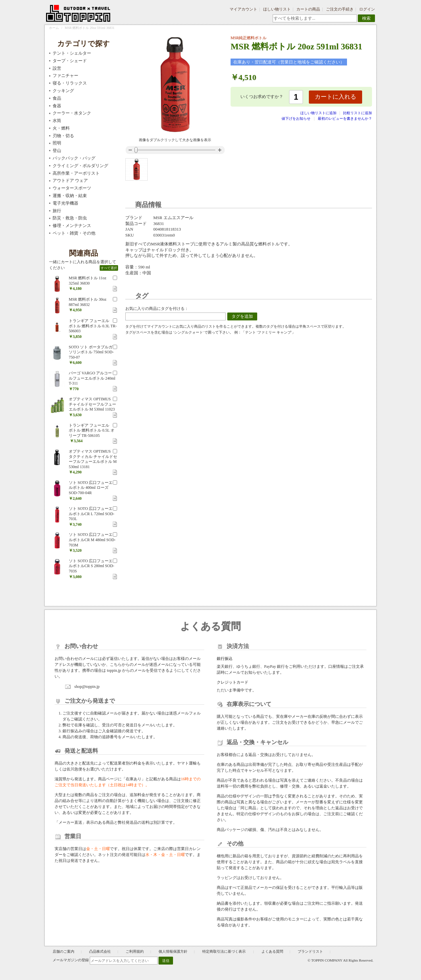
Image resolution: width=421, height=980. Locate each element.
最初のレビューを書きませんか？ (345, 118)
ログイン (367, 9)
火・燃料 (61, 128)
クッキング (63, 91)
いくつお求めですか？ (262, 97)
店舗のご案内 (63, 951)
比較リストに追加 (358, 113)
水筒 (57, 121)
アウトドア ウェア (70, 180)
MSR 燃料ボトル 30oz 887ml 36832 (88, 302)
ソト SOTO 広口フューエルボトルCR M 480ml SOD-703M (92, 540)
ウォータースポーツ (72, 188)
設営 (57, 68)
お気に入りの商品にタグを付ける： (157, 309)
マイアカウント (243, 9)
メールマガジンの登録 (71, 960)
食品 (57, 98)
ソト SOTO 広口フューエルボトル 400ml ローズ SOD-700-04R (91, 488)
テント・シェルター (72, 53)
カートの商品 (308, 9)
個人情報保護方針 (173, 951)
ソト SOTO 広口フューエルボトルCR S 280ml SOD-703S (91, 566)
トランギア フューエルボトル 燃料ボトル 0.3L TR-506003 (93, 326)
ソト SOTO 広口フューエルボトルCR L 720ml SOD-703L (92, 514)
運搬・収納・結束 (70, 196)
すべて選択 (109, 268)
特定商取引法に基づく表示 (224, 951)
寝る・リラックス (70, 83)
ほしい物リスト (277, 9)
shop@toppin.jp (87, 687)
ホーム (54, 28)
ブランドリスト (310, 951)
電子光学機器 (65, 203)
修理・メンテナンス (72, 226)
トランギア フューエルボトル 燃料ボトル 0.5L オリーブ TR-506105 (92, 430)
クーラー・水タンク (72, 113)
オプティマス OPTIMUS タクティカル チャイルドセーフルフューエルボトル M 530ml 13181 (93, 459)
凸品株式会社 (100, 951)
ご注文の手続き (340, 9)
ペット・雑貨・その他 (74, 233)
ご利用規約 (135, 951)
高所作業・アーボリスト (76, 173)
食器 (57, 106)
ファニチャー (65, 75)
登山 (57, 151)
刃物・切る (63, 136)
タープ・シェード (70, 61)
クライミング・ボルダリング (80, 166)
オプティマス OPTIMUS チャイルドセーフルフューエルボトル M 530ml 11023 (92, 404)
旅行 (57, 211)
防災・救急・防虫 (70, 218)
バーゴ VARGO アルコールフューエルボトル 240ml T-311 (92, 378)
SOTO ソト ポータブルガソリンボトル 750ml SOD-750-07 (91, 352)
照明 (57, 143)
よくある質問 (272, 951)
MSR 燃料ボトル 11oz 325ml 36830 (87, 281)
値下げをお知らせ (296, 118)
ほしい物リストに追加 (319, 113)
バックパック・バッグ (74, 158)
